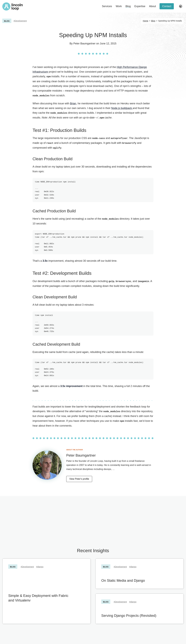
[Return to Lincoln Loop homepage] (12, 6)
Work (119, 6)
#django (40, 565)
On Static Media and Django (123, 579)
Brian (73, 103)
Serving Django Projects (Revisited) (129, 614)
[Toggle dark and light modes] (181, 6)
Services (107, 6)
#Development (27, 565)
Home (146, 21)
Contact (167, 6)
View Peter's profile (79, 478)
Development (21, 21)
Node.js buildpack (122, 108)
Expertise (140, 6)
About (153, 6)
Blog (128, 6)
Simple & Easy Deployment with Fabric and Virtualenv (38, 597)
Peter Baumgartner (84, 44)
